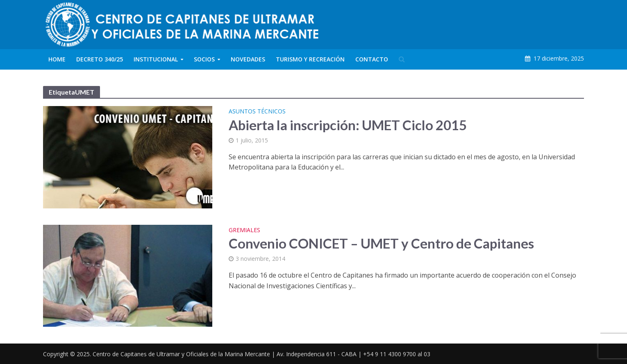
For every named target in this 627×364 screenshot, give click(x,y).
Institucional (156, 59)
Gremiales (244, 231)
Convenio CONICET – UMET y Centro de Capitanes (381, 243)
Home (57, 59)
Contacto (372, 59)
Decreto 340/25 (100, 59)
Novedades (248, 59)
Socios (204, 59)
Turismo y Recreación (310, 59)
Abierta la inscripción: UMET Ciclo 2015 (348, 125)
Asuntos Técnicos (257, 112)
